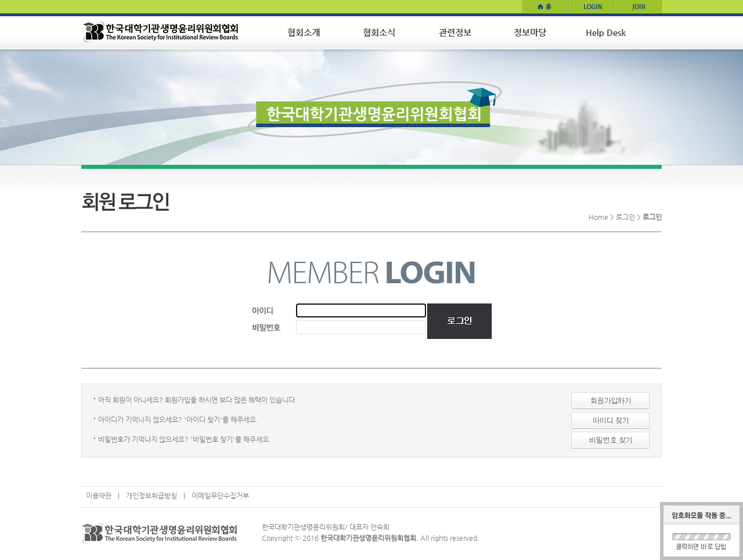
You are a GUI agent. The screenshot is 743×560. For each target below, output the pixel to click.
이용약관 (99, 496)
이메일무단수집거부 (220, 496)
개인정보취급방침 (152, 496)
